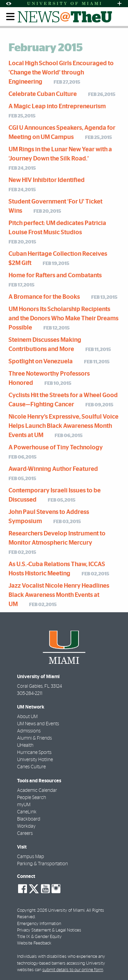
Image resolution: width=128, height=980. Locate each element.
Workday (26, 826)
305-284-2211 (30, 694)
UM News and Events (38, 724)
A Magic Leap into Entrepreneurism (57, 107)
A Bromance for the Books (44, 297)
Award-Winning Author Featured (53, 469)
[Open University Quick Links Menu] (119, 4)
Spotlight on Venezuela (41, 362)
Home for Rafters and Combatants (55, 276)
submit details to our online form (73, 970)
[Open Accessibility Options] (9, 4)
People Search (32, 798)
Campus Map (31, 857)
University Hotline (35, 760)
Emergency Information (39, 924)
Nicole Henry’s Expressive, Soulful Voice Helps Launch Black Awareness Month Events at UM (63, 426)
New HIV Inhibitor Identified (47, 180)
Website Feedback (34, 943)
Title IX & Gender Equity (39, 937)
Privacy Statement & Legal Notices (49, 930)
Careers (25, 834)
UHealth (25, 745)
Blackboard (29, 819)
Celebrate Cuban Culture (43, 94)
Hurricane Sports (34, 753)
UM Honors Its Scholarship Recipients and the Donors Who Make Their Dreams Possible (63, 319)
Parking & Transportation (42, 864)
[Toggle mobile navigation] (11, 17)
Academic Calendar (37, 790)
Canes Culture (31, 767)
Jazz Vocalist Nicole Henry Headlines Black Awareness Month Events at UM (59, 595)
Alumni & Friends (34, 738)
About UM (27, 717)
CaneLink (27, 812)
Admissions (29, 731)
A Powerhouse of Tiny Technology (56, 448)
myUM (24, 805)
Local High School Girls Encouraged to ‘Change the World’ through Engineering (61, 73)
